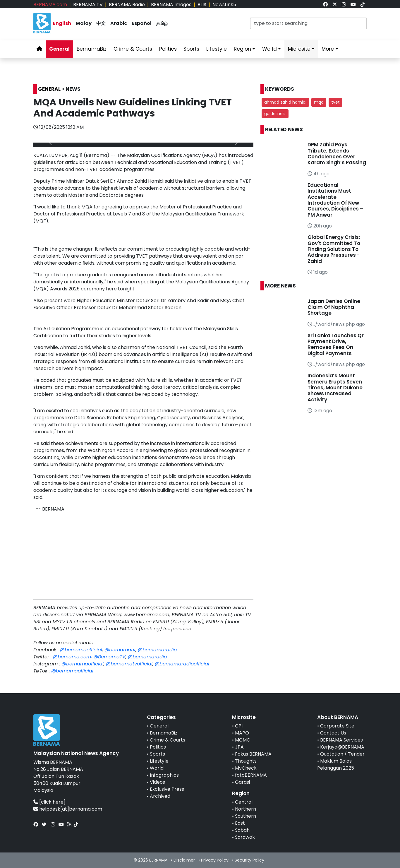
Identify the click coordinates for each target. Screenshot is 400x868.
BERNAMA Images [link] (171, 5)
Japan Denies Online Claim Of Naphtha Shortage (334, 307)
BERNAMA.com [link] (50, 5)
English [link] (62, 23)
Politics (158, 747)
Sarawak (245, 837)
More (328, 49)
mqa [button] (319, 102)
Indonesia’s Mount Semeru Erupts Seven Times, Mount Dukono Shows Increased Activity (335, 388)
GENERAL (49, 89)
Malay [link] (84, 23)
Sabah (242, 830)
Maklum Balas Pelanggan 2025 (336, 765)
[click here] (52, 802)
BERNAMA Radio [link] (127, 5)
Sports (157, 754)
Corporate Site (337, 726)
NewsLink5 (224, 5)
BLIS (202, 5)
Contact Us (333, 733)
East (240, 823)
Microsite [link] (299, 49)
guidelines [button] (275, 114)
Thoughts (246, 761)
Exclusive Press (167, 789)
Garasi (242, 782)
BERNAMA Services (341, 740)
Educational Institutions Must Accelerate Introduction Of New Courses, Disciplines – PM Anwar (335, 200)
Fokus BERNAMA (253, 754)
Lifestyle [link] (217, 49)
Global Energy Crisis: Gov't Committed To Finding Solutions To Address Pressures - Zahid (334, 249)
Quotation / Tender (342, 754)
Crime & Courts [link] (133, 49)
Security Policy (249, 860)
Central (244, 802)
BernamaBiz (164, 733)
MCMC (243, 740)
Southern (246, 816)
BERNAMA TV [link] (88, 5)
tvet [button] (335, 102)
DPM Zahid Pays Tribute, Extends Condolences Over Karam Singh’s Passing (337, 154)
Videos (157, 782)
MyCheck (246, 768)
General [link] (59, 49)
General (159, 726)
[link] (325, 5)
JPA (239, 747)
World (157, 768)
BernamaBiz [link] (92, 49)
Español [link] (142, 23)
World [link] (269, 49)
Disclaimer (184, 860)
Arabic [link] (119, 23)
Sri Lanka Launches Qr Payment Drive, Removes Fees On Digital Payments (336, 344)
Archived (160, 796)
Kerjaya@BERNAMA (342, 747)
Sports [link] (191, 49)
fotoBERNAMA (251, 775)
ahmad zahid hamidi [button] (285, 102)
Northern (246, 809)
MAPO (242, 733)
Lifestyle (159, 761)
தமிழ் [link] (162, 23)
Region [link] (242, 49)
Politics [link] (168, 49)
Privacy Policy (215, 860)
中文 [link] (101, 23)
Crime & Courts (168, 740)
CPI (239, 726)
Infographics (164, 775)
